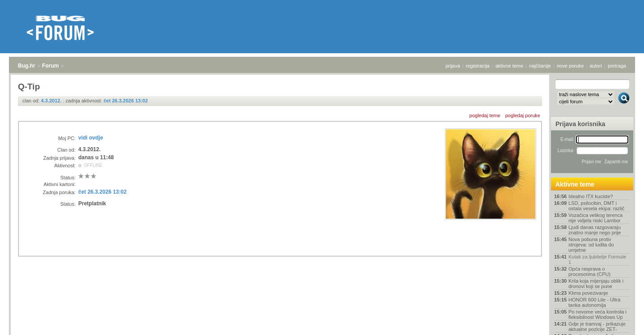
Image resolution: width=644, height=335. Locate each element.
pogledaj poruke (523, 115)
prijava (453, 66)
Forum (50, 66)
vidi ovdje (91, 138)
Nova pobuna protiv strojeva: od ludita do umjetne (591, 245)
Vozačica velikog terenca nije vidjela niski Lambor (595, 218)
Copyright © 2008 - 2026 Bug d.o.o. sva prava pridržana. (322, 332)
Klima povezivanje (588, 293)
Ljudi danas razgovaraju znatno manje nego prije (595, 230)
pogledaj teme (485, 115)
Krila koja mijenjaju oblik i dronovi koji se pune (596, 284)
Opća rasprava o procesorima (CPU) (589, 271)
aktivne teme (509, 66)
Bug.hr (27, 66)
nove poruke (570, 66)
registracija (478, 66)
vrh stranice (620, 322)
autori (596, 66)
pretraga (617, 66)
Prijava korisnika (580, 124)
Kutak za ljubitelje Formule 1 (597, 259)
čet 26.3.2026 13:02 (125, 101)
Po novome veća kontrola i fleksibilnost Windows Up (597, 314)
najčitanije (540, 66)
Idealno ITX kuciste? (591, 196)
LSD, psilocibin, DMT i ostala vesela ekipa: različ (596, 206)
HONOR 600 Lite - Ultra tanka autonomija (594, 302)
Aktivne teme (575, 184)
